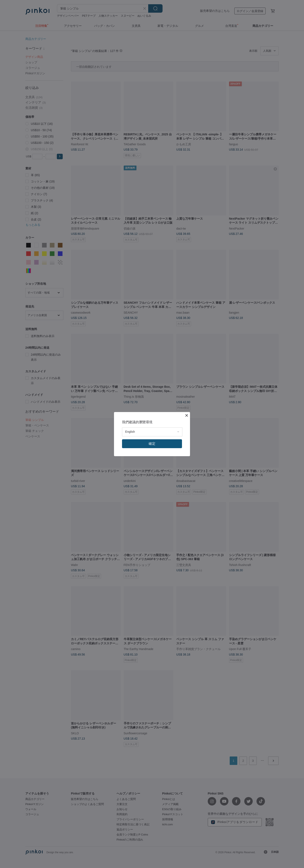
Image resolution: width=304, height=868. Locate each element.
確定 (152, 444)
